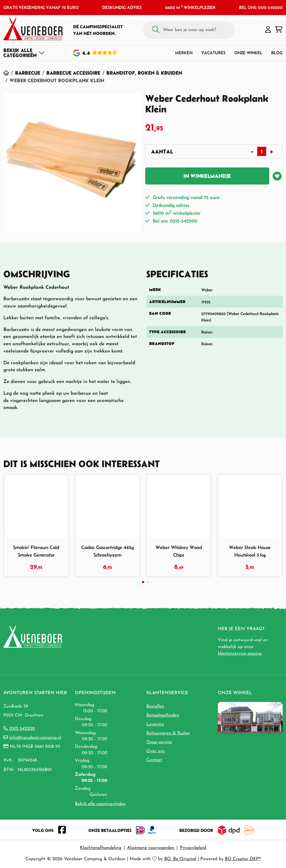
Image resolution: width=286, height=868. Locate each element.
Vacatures (213, 53)
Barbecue (28, 73)
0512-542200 (22, 729)
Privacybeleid (193, 848)
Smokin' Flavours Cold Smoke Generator (36, 551)
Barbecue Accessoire (73, 73)
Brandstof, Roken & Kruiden (144, 73)
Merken (184, 53)
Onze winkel (248, 53)
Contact (154, 760)
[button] (268, 30)
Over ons (156, 751)
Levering (155, 724)
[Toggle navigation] (24, 53)
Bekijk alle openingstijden (100, 804)
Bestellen (155, 706)
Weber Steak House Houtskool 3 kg (250, 551)
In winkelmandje (207, 176)
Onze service (159, 742)
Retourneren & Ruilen (168, 733)
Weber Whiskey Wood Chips (179, 551)
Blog (277, 53)
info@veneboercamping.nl (35, 738)
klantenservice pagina (240, 654)
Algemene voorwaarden (151, 848)
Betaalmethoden (163, 715)
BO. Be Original (180, 859)
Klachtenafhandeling (101, 848)
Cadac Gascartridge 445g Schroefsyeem (108, 551)
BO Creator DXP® (243, 859)
